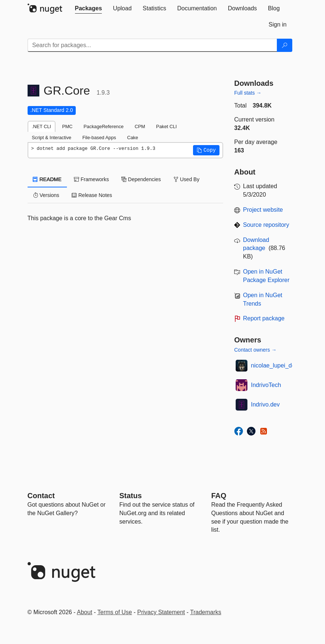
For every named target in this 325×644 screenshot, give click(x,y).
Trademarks (206, 612)
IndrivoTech (266, 385)
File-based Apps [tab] (99, 138)
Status (131, 496)
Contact (41, 496)
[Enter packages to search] (152, 45)
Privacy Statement (161, 612)
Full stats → (248, 93)
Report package (264, 318)
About (85, 612)
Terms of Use (115, 612)
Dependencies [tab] (141, 179)
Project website (263, 210)
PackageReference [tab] (103, 126)
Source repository (266, 225)
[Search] (285, 45)
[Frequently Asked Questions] (219, 496)
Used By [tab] (187, 179)
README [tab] (47, 179)
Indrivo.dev (265, 404)
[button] (206, 150)
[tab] (89, 8)
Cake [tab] (133, 138)
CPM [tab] (140, 126)
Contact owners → (255, 350)
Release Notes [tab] (92, 195)
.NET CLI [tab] (42, 126)
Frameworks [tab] (91, 179)
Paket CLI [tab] (167, 126)
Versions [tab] (46, 195)
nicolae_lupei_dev (275, 365)
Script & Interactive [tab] (52, 138)
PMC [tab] (67, 126)
